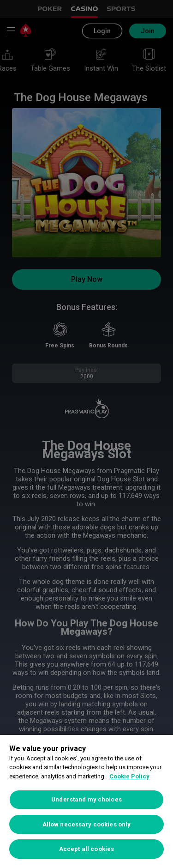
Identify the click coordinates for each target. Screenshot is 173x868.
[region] (86, 801)
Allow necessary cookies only (87, 824)
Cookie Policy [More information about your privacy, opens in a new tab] (129, 776)
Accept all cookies (86, 849)
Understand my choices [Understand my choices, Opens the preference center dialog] (86, 799)
